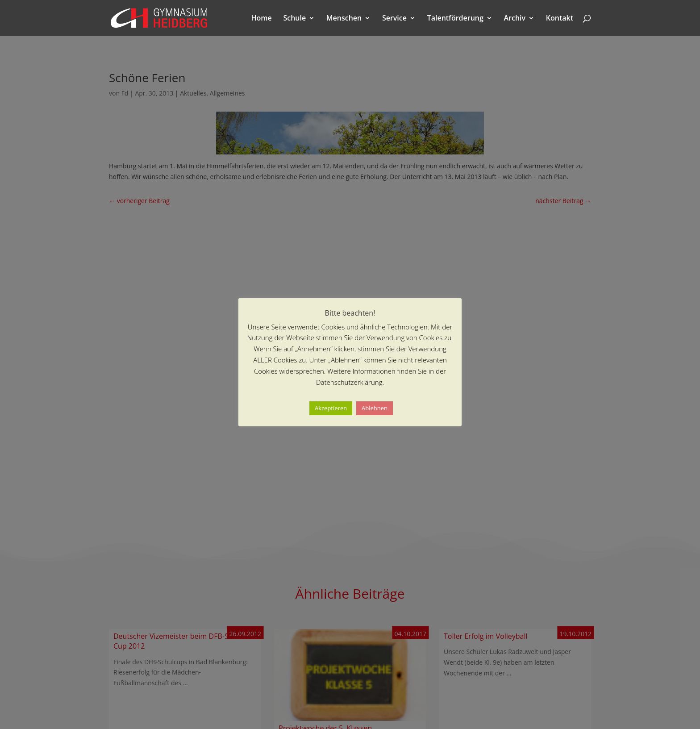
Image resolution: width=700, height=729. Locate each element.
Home (262, 19)
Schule (294, 19)
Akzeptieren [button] (331, 408)
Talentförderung (455, 19)
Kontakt (560, 19)
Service (394, 19)
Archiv (515, 19)
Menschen (344, 19)
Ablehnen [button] (375, 408)
